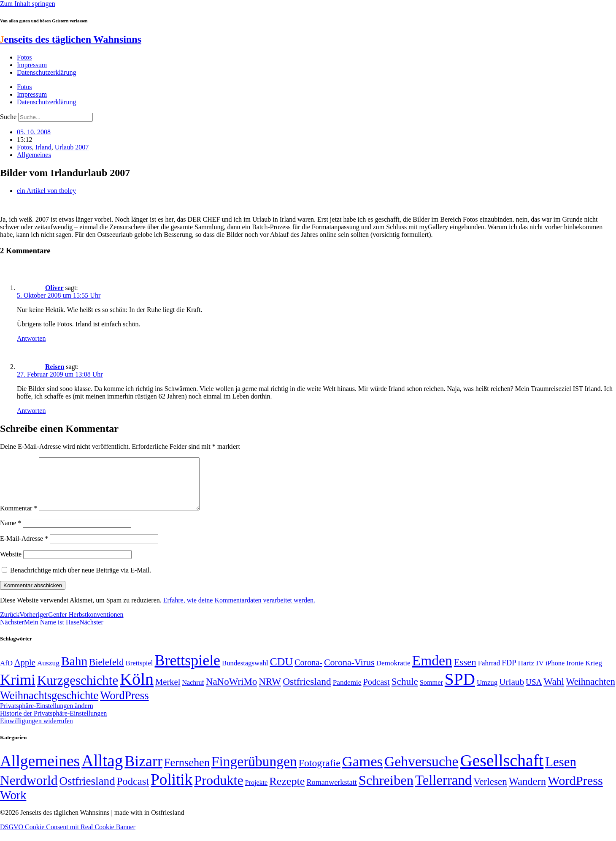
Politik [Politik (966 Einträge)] (172, 790)
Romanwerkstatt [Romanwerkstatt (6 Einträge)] (331, 792)
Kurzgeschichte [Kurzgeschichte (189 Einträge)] (78, 690)
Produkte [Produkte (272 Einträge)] (219, 790)
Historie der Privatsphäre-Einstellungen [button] (53, 723)
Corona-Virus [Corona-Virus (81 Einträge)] (349, 672)
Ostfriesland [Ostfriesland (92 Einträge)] (307, 692)
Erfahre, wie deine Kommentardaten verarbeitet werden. (239, 610)
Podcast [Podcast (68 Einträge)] (377, 692)
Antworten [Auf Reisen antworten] (31, 411)
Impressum (32, 65)
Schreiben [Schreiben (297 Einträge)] (386, 790)
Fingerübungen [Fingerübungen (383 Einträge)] (254, 772)
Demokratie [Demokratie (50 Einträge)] (393, 673)
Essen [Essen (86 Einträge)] (465, 672)
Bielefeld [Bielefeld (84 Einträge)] (106, 672)
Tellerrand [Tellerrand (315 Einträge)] (443, 790)
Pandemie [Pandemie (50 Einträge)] (347, 693)
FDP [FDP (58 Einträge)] (509, 673)
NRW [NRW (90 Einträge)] (270, 692)
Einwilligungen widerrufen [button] (36, 731)
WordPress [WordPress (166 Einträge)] (575, 791)
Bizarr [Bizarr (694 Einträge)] (143, 771)
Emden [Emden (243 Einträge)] (432, 671)
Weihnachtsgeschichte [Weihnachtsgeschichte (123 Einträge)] (49, 706)
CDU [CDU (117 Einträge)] (282, 672)
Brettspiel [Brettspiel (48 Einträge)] (139, 673)
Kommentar (19, 518)
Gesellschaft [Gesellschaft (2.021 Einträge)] (502, 771)
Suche (8, 117)
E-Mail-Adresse (24, 549)
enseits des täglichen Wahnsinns (71, 39)
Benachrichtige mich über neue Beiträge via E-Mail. (81, 580)
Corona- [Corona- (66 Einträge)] (308, 673)
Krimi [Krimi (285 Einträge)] (18, 690)
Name (11, 533)
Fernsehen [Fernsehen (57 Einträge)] (187, 773)
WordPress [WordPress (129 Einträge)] (124, 705)
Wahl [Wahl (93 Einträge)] (554, 692)
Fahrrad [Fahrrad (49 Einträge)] (489, 673)
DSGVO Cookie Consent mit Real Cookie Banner (68, 837)
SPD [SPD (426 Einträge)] (460, 689)
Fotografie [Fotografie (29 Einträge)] (320, 773)
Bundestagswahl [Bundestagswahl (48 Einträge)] (245, 673)
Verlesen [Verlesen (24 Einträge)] (490, 792)
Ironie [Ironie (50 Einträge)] (575, 673)
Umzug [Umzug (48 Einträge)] (487, 693)
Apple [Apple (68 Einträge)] (25, 673)
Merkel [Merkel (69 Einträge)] (168, 692)
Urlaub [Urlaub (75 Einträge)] (512, 692)
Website (11, 564)
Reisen (55, 367)
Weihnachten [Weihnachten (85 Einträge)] (590, 692)
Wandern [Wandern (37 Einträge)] (527, 791)
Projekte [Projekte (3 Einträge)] (256, 793)
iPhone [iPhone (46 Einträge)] (555, 673)
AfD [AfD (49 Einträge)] (6, 673)
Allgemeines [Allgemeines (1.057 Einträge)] (40, 771)
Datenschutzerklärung (46, 72)
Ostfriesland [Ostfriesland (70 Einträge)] (87, 791)
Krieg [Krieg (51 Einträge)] (594, 673)
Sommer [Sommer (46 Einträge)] (431, 693)
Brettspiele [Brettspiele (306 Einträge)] (188, 670)
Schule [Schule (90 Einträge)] (405, 692)
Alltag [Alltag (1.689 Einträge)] (102, 771)
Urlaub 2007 (72, 147)
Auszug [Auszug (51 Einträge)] (48, 673)
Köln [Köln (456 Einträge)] (137, 689)
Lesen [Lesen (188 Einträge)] (561, 772)
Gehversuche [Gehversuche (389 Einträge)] (421, 772)
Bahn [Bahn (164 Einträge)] (74, 671)
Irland (43, 147)
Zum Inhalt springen (28, 4)
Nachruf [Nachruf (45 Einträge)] (193, 693)
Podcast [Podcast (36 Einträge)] (133, 791)
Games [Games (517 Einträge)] (362, 772)
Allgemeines (34, 155)
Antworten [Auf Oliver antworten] (31, 338)
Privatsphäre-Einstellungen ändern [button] (47, 716)
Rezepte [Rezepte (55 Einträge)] (287, 791)
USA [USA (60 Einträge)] (534, 692)
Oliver (54, 288)
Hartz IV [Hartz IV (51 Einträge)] (531, 673)
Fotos (24, 57)
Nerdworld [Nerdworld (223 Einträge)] (29, 791)
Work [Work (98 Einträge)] (13, 805)
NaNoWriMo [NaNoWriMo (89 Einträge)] (231, 692)
